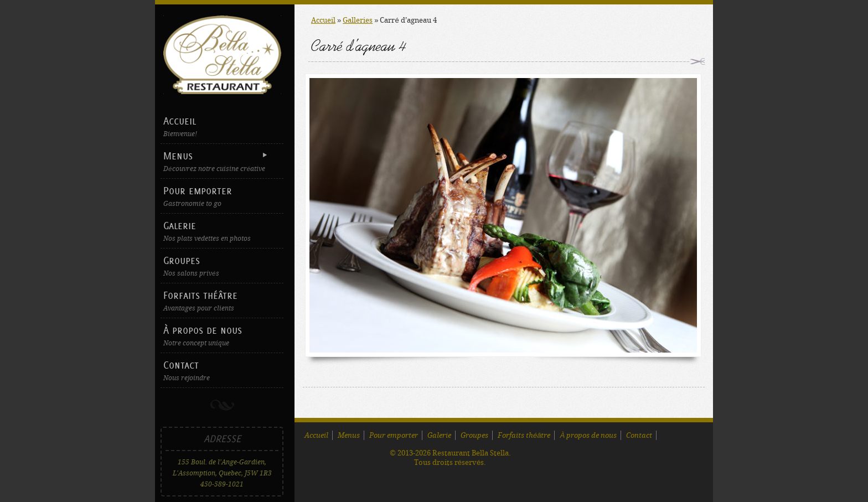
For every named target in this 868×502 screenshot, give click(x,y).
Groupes (222, 266)
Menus (221, 161)
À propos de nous (222, 336)
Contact (222, 371)
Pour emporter (222, 196)
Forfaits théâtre (222, 301)
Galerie (222, 231)
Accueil (222, 126)
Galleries (358, 20)
